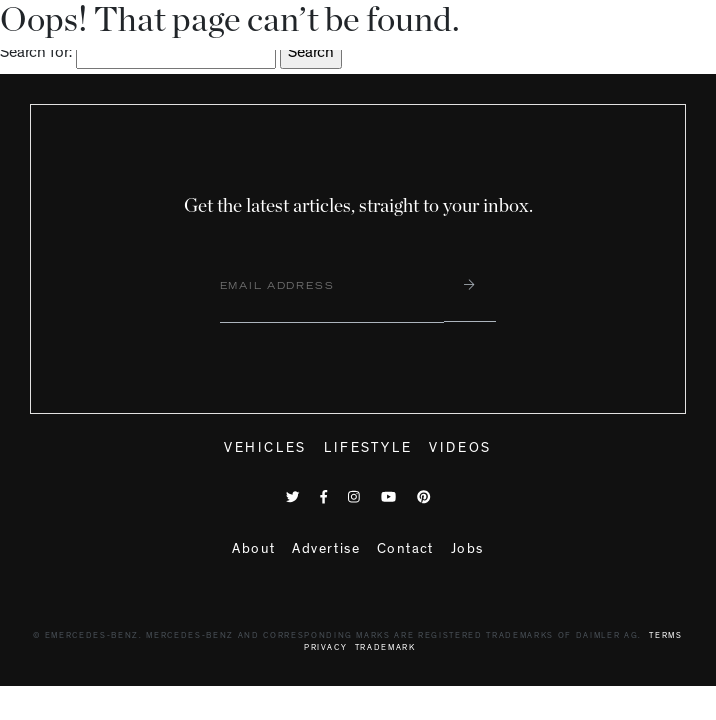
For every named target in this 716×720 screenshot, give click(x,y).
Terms (665, 636)
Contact (405, 550)
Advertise (326, 550)
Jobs (467, 550)
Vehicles (265, 449)
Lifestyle (368, 449)
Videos (460, 449)
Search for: (36, 54)
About (253, 550)
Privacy (326, 648)
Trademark (385, 648)
